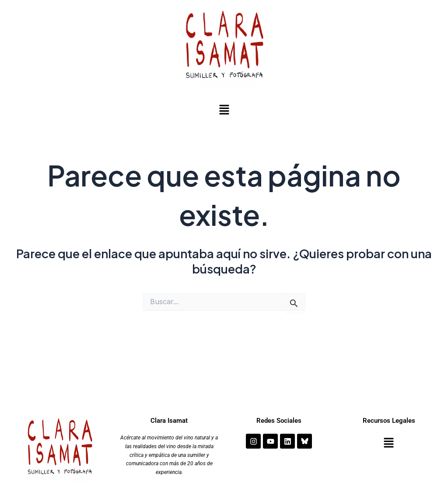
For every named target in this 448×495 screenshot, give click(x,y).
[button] (224, 111)
